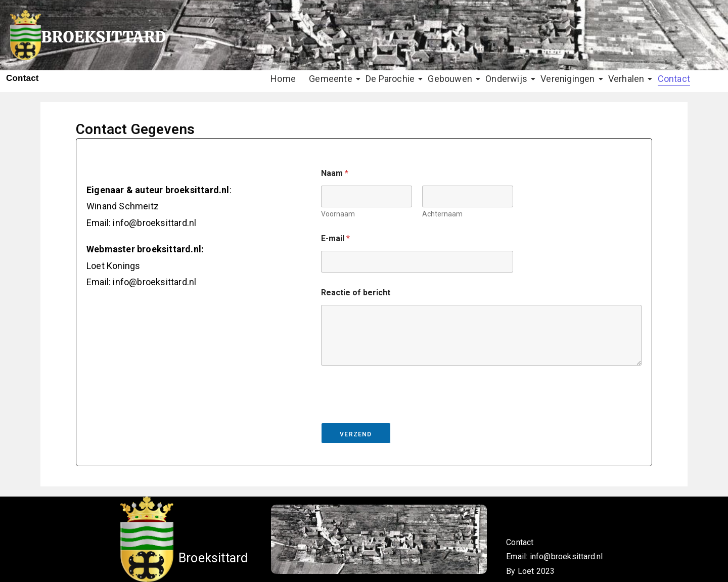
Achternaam (442, 214)
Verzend (356, 434)
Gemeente (332, 79)
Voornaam (338, 214)
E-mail (335, 238)
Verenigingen (569, 79)
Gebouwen (451, 79)
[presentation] (398, 416)
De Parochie (391, 79)
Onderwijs (508, 79)
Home (283, 79)
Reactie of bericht (356, 293)
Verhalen (628, 79)
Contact (674, 79)
